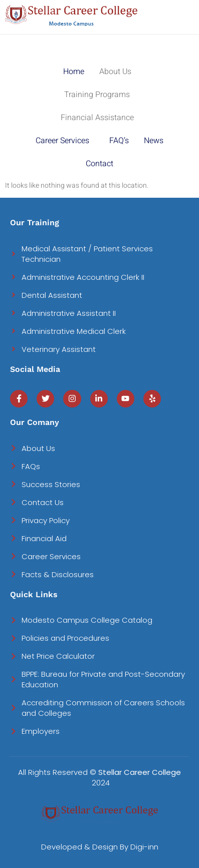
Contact (100, 164)
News (154, 141)
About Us (115, 72)
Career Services (62, 141)
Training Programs (97, 95)
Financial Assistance (97, 118)
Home (74, 72)
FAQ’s (119, 141)
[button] (118, 72)
